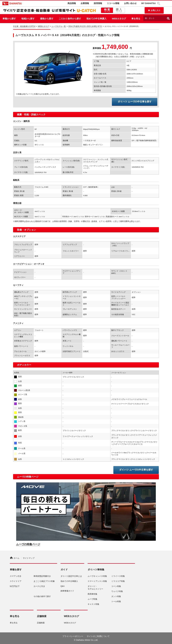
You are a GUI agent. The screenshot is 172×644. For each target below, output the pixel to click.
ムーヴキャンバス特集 (97, 576)
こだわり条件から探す (70, 19)
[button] (159, 4)
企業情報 (85, 3)
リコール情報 (113, 3)
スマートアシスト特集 (97, 581)
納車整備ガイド (67, 591)
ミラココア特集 (118, 581)
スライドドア (16, 581)
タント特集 (116, 596)
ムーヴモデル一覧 (59, 26)
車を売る (136, 19)
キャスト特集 (93, 604)
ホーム (15, 558)
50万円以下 (15, 586)
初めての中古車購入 (96, 19)
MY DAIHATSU (148, 3)
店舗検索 (41, 623)
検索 (107, 10)
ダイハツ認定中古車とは (71, 576)
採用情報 (98, 3)
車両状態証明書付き (42, 576)
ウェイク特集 (117, 591)
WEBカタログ (119, 19)
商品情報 (72, 3)
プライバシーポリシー (73, 636)
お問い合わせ (130, 3)
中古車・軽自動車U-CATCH (24, 26)
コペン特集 (116, 586)
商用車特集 (92, 594)
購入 (119, 10)
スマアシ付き (16, 576)
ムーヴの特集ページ (28, 544)
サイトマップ (29, 558)
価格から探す (47, 19)
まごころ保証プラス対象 (44, 581)
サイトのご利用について (98, 636)
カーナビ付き (39, 586)
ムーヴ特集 (92, 599)
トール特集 (116, 601)
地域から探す (28, 19)
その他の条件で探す (42, 596)
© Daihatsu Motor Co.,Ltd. (86, 640)
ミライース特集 (118, 576)
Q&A (63, 586)
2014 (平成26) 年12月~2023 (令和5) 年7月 (85, 26)
